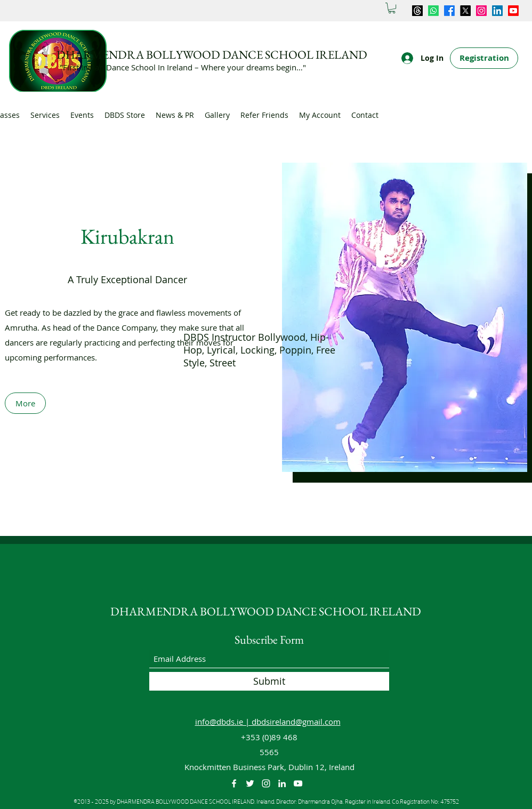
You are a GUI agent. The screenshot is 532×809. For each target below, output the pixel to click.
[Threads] (417, 11)
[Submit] (269, 681)
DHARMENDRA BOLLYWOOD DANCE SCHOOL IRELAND (212, 55)
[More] (25, 403)
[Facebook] (449, 11)
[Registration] (484, 58)
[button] (392, 8)
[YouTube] (298, 783)
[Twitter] (465, 11)
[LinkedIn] (497, 11)
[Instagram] (481, 11)
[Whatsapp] (433, 11)
